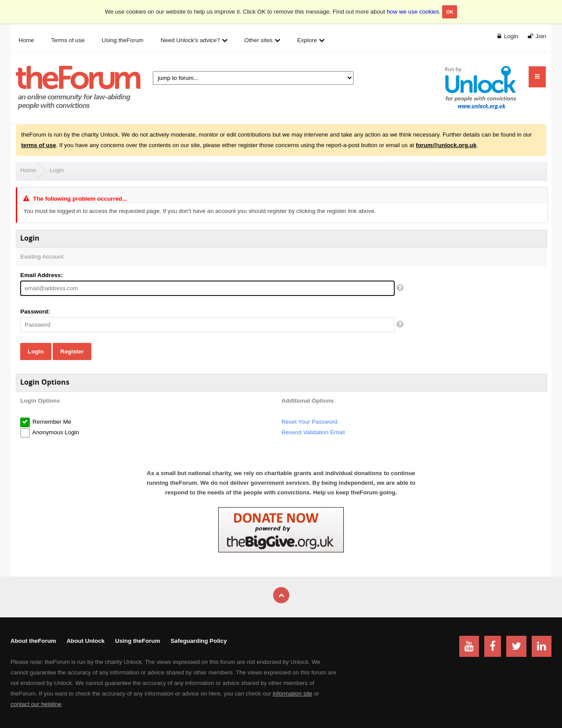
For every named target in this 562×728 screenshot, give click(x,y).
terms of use (38, 145)
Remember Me (51, 422)
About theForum (33, 641)
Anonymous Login (55, 432)
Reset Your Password (309, 422)
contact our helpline (36, 704)
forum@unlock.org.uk (446, 145)
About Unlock (86, 641)
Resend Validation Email (313, 432)
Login (57, 170)
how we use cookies (413, 12)
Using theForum (137, 641)
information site (292, 694)
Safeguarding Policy (198, 641)
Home (28, 170)
